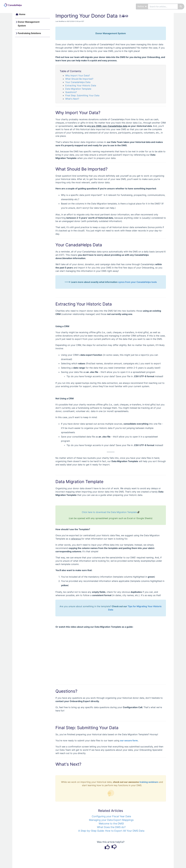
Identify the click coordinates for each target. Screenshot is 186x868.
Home (22, 14)
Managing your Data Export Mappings (111, 820)
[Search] (181, 7)
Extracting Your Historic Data (81, 85)
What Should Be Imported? (79, 79)
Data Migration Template (78, 89)
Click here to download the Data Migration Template (109, 512)
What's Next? (72, 99)
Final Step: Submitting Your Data (82, 95)
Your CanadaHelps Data (78, 82)
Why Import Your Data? (78, 76)
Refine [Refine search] (142, 6)
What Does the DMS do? (111, 827)
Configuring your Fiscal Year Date (111, 816)
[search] (163, 7)
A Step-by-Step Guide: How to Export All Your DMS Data (111, 831)
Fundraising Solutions (29, 33)
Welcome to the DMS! (111, 824)
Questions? (71, 92)
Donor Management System (29, 24)
